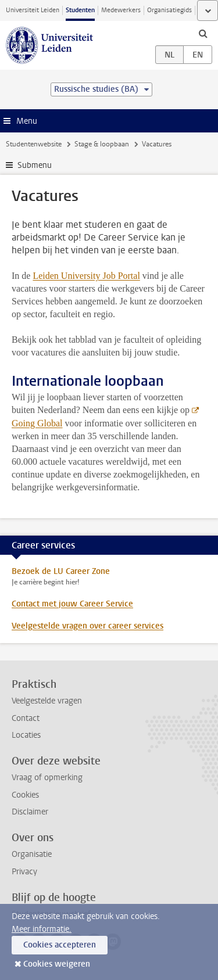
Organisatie (32, 854)
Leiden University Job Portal (86, 276)
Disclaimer (30, 812)
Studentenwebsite (34, 144)
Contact (26, 718)
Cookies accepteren (60, 945)
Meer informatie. (42, 929)
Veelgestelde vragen (47, 701)
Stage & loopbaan (102, 144)
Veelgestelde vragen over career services (87, 626)
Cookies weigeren (57, 964)
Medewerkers (121, 10)
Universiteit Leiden (33, 10)
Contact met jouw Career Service (72, 604)
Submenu (35, 165)
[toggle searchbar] (203, 33)
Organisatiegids (169, 10)
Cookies (25, 795)
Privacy (24, 872)
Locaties (26, 735)
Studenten (80, 10)
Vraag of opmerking (47, 778)
